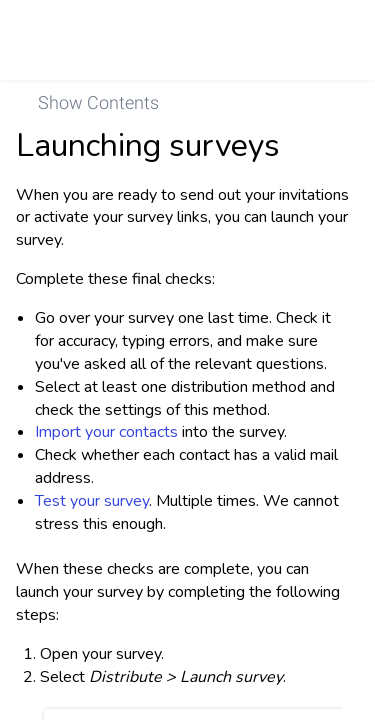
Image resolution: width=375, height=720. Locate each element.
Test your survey (92, 501)
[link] (332, 40)
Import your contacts (106, 432)
